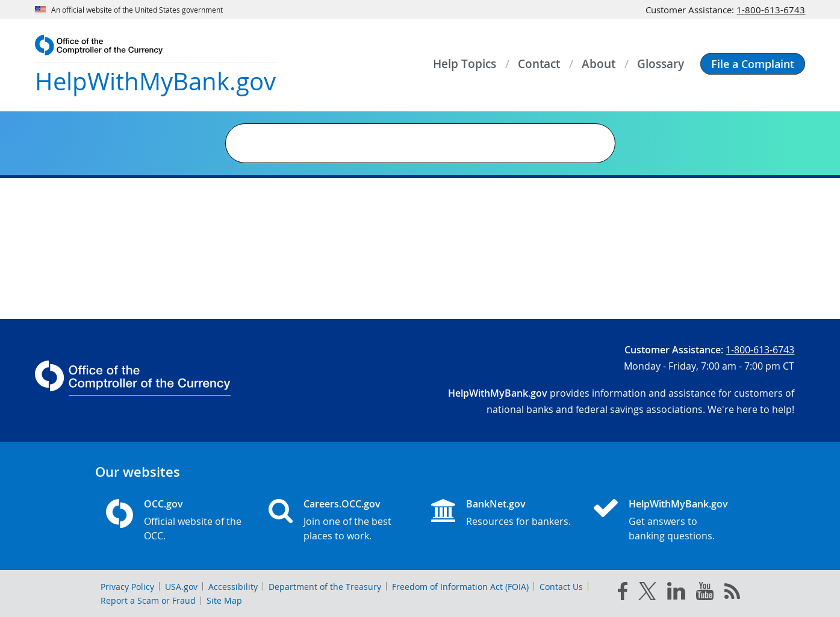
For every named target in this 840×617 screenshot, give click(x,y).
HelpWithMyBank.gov (678, 504)
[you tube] (705, 594)
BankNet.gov (496, 504)
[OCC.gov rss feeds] (732, 594)
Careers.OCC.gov (342, 504)
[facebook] (623, 594)
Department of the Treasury (325, 587)
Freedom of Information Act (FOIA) (460, 587)
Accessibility (233, 587)
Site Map (224, 600)
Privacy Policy (127, 587)
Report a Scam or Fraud (148, 600)
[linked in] (676, 593)
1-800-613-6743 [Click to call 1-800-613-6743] (771, 10)
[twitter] (647, 594)
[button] (753, 64)
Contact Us (561, 587)
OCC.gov (163, 504)
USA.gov (181, 587)
